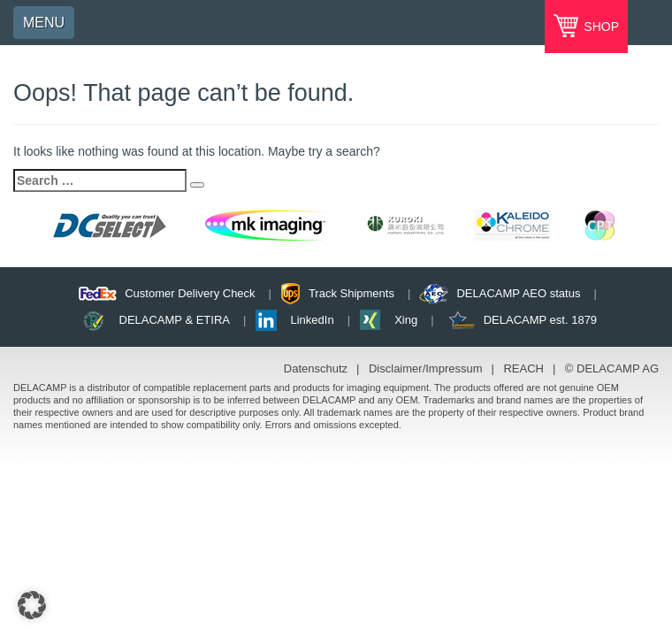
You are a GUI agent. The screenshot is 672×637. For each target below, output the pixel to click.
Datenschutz (316, 368)
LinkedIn (313, 320)
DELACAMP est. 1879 (540, 320)
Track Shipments (351, 293)
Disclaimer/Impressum (426, 368)
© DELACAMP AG (612, 368)
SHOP (599, 27)
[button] (32, 605)
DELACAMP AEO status (518, 293)
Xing (406, 320)
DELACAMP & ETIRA (175, 320)
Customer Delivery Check (190, 293)
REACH (523, 368)
